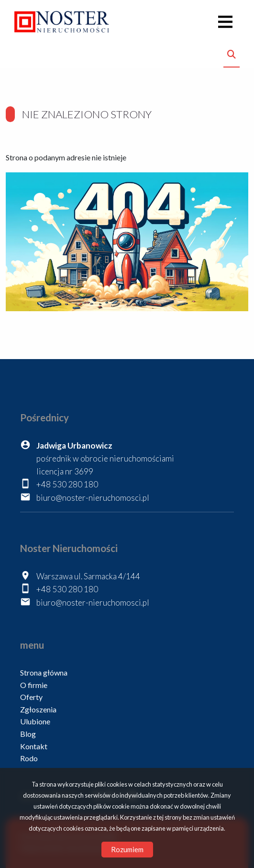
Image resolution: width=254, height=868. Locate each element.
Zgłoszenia (38, 709)
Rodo (29, 758)
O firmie (34, 685)
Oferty (31, 697)
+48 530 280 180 (67, 484)
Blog (28, 734)
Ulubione (35, 721)
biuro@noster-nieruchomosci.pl (93, 498)
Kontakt (34, 746)
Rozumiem (127, 849)
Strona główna (44, 672)
